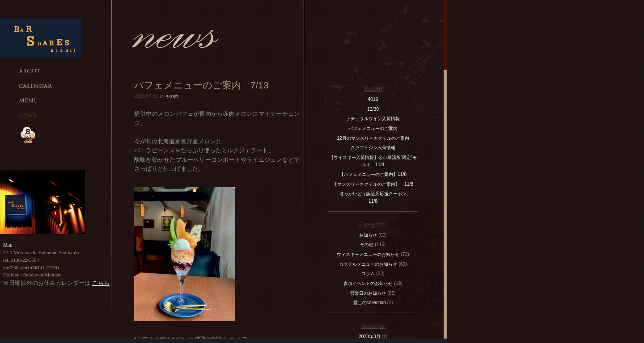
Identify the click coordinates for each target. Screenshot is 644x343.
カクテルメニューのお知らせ (368, 264)
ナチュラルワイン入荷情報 (373, 119)
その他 (172, 96)
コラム (368, 274)
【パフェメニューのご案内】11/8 (373, 174)
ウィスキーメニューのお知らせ (368, 254)
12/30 (373, 109)
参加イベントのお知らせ (368, 283)
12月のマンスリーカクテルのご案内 (373, 138)
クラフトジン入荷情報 (375, 148)
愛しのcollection (370, 303)
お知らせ (368, 235)
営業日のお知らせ (368, 293)
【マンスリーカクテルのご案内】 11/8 (373, 184)
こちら (101, 283)
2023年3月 (370, 337)
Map (8, 244)
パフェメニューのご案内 (373, 128)
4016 (373, 99)
